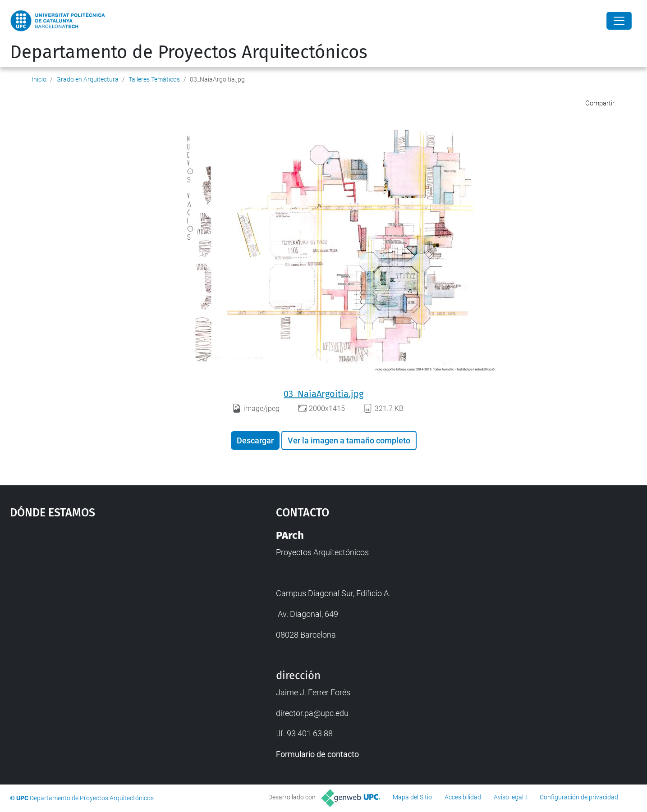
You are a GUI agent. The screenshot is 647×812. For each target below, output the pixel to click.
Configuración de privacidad (579, 797)
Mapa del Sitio (412, 797)
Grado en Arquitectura (87, 79)
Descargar (255, 440)
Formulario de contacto (317, 754)
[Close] (619, 21)
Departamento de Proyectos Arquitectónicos (189, 52)
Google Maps (111, 597)
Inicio (39, 79)
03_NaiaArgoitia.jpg (323, 394)
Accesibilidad (463, 797)
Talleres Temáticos (154, 79)
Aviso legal (509, 797)
